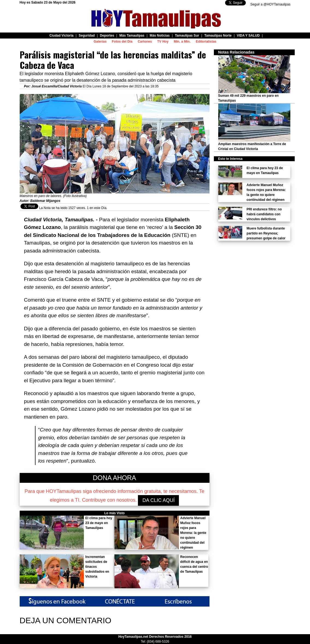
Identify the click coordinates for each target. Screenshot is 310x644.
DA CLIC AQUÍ (158, 500)
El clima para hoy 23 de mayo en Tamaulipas (99, 523)
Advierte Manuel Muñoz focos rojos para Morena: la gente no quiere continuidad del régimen (193, 533)
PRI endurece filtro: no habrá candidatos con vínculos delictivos (264, 214)
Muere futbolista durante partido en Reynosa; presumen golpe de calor (266, 233)
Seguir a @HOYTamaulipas (271, 4)
